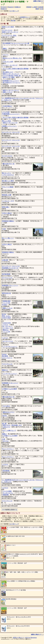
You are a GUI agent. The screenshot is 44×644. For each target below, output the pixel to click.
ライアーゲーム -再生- (9, 35)
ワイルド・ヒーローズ (10, 65)
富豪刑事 (6, 495)
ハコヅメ (5, 338)
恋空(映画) (6, 471)
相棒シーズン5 (8, 92)
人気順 (35, 7)
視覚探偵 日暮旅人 (8, 221)
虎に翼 (4, 423)
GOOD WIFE (7, 323)
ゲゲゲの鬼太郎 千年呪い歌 (12, 76)
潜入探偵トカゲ (8, 72)
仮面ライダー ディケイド (11, 74)
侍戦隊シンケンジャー (9, 126)
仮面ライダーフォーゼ (10, 123)
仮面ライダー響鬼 (9, 77)
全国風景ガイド (25, 17)
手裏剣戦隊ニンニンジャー (11, 114)
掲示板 (13, 21)
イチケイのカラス (8, 175)
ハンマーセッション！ (10, 346)
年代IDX (4, 7)
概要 (37, 9)
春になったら (6, 173)
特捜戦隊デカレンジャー (11, 81)
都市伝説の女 (6, 293)
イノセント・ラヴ (8, 201)
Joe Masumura (32, 638)
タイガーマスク (7, 30)
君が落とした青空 (8, 181)
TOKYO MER (6, 318)
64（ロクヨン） (8, 326)
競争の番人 (6, 207)
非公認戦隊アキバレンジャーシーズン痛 (16, 43)
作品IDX (11, 7)
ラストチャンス (7, 364)
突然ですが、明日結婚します (12, 425)
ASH (26, 638)
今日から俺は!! (7, 213)
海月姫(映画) (6, 274)
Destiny (4, 354)
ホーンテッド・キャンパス (11, 132)
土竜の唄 (5, 260)
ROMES (5, 305)
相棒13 (4, 434)
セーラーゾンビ (7, 278)
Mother (5, 416)
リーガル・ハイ (8, 328)
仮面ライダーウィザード (10, 32)
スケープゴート (7, 358)
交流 (42, 9)
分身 (4, 229)
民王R (4, 314)
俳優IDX (17, 7)
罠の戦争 (5, 356)
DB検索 (41, 7)
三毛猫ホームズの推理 (9, 389)
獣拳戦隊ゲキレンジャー (10, 285)
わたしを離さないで (9, 430)
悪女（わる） (6, 316)
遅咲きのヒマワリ (9, 412)
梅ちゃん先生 (6, 121)
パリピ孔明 (6, 112)
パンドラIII (6, 303)
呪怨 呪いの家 (7, 195)
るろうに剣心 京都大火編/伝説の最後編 (16, 69)
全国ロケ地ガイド (19, 638)
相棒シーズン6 (8, 308)
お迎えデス (6, 427)
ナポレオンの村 (8, 62)
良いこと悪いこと (8, 238)
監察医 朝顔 (7, 301)
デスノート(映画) (8, 187)
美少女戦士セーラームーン (12, 82)
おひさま (6, 441)
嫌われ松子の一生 (9, 164)
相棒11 (5, 49)
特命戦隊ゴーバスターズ (10, 268)
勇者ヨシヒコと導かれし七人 (12, 58)
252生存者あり (8, 106)
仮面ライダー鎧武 (8, 27)
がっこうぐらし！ (8, 449)
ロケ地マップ (14, 11)
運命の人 (6, 330)
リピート (6, 55)
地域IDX (4, 9)
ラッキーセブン (8, 493)
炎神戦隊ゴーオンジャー (10, 383)
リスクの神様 (7, 491)
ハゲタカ (5, 325)
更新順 (29, 7)
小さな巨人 (6, 406)
